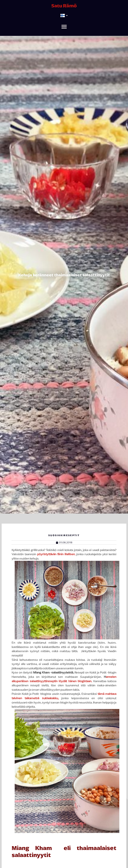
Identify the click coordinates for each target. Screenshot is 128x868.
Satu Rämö (64, 6)
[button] (64, 27)
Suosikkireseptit (64, 535)
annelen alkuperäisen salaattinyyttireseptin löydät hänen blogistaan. (64, 679)
